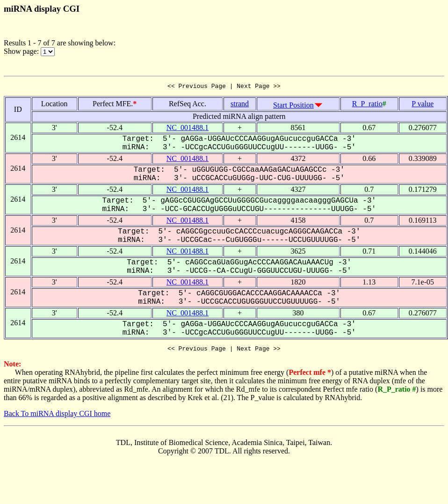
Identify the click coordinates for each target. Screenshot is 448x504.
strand (240, 105)
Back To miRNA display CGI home (57, 416)
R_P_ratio (367, 105)
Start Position (293, 106)
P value (423, 105)
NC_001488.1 (188, 129)
